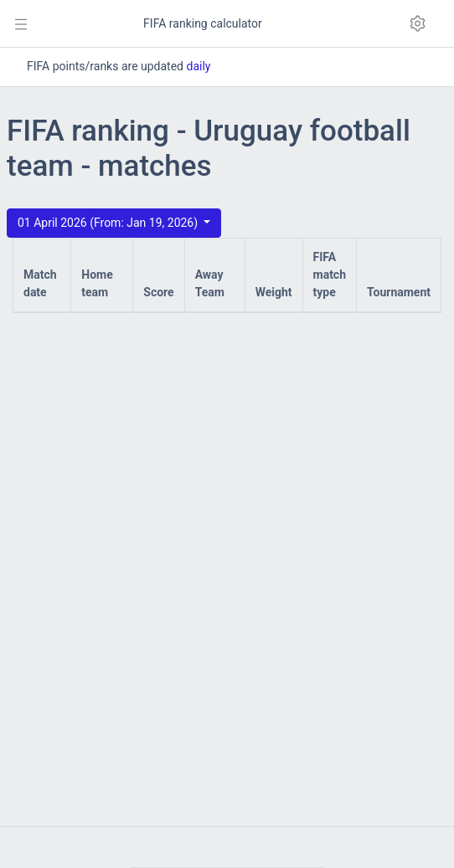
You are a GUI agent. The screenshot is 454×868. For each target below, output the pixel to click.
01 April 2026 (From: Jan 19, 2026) (109, 223)
